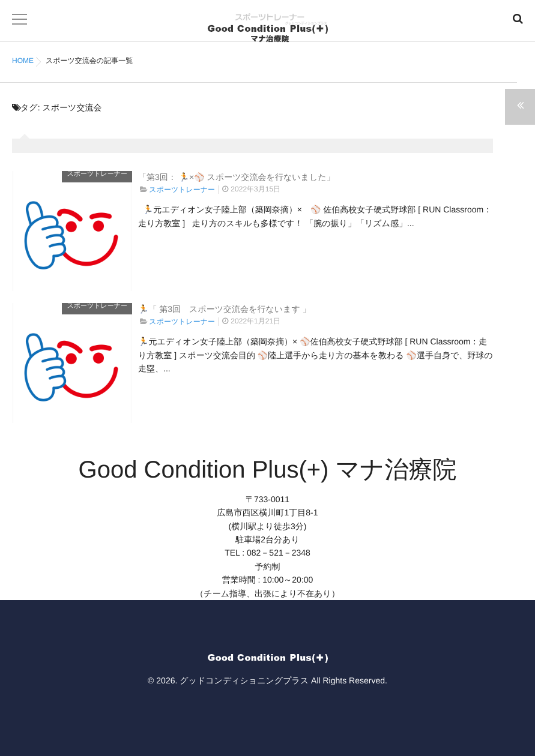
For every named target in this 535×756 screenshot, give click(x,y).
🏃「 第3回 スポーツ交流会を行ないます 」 (225, 309)
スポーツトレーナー (97, 174)
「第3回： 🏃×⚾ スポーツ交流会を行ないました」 (237, 177)
